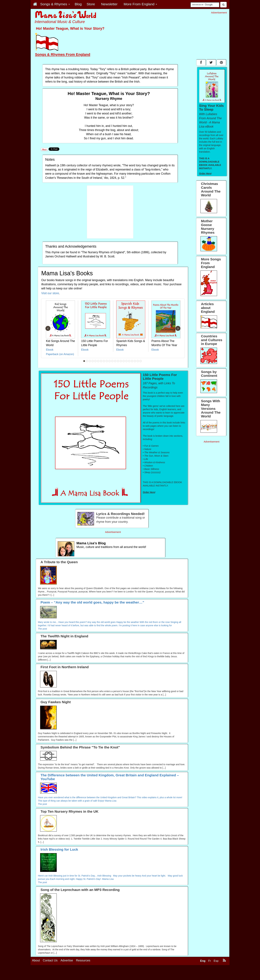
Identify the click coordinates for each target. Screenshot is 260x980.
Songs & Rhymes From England (63, 54)
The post (42, 629)
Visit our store (50, 293)
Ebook (50, 350)
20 (138, 361)
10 (110, 361)
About (36, 975)
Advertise (67, 975)
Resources (83, 975)
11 (112, 361)
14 (121, 361)
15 (124, 361)
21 (141, 361)
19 (135, 361)
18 (132, 361)
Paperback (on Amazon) (60, 354)
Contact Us (50, 975)
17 (129, 361)
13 (118, 361)
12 (115, 361)
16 (127, 361)
